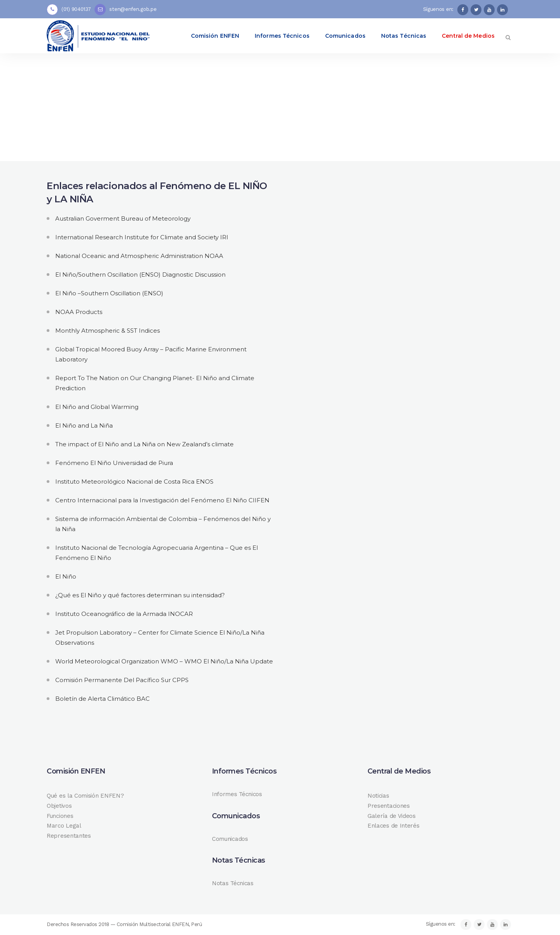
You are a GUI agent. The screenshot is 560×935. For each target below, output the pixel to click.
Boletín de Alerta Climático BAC (102, 699)
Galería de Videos (392, 816)
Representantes (69, 836)
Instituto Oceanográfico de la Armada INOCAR (124, 614)
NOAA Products (79, 312)
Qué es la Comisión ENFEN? (85, 796)
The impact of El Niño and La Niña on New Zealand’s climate (144, 444)
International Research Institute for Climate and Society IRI (142, 237)
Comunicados (230, 839)
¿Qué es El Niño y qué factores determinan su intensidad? (140, 595)
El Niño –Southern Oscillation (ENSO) (109, 293)
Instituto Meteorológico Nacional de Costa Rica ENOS (134, 482)
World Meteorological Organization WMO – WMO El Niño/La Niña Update (164, 661)
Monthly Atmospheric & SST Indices (108, 331)
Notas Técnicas (233, 883)
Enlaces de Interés (394, 826)
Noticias (378, 796)
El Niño (66, 576)
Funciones (60, 816)
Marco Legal (64, 826)
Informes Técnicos (237, 794)
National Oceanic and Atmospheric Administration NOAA (139, 256)
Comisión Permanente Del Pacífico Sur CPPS (122, 680)
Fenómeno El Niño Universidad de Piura (114, 463)
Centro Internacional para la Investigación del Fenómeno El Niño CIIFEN (162, 500)
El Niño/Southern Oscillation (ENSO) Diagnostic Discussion (140, 275)
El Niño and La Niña (84, 425)
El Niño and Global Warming (97, 407)
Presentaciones (389, 806)
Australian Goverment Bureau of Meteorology (123, 218)
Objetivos (59, 806)
